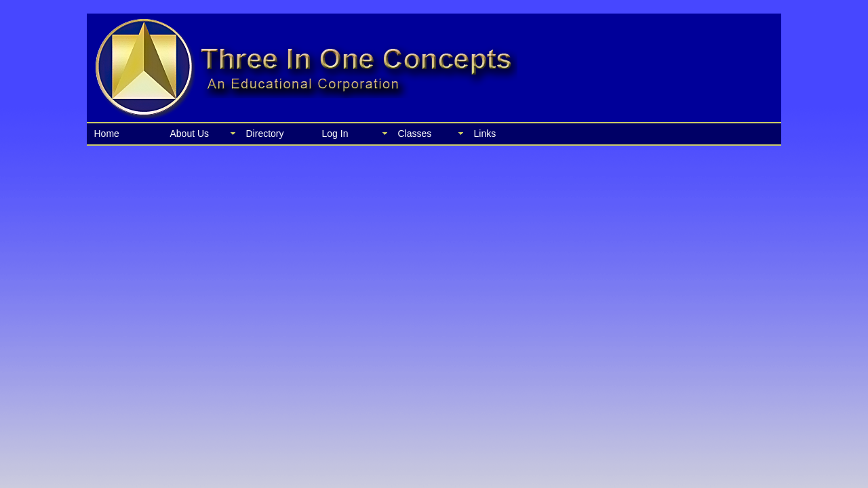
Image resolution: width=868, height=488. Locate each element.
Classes (415, 134)
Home (107, 134)
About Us (190, 134)
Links (485, 134)
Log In (335, 134)
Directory (265, 134)
